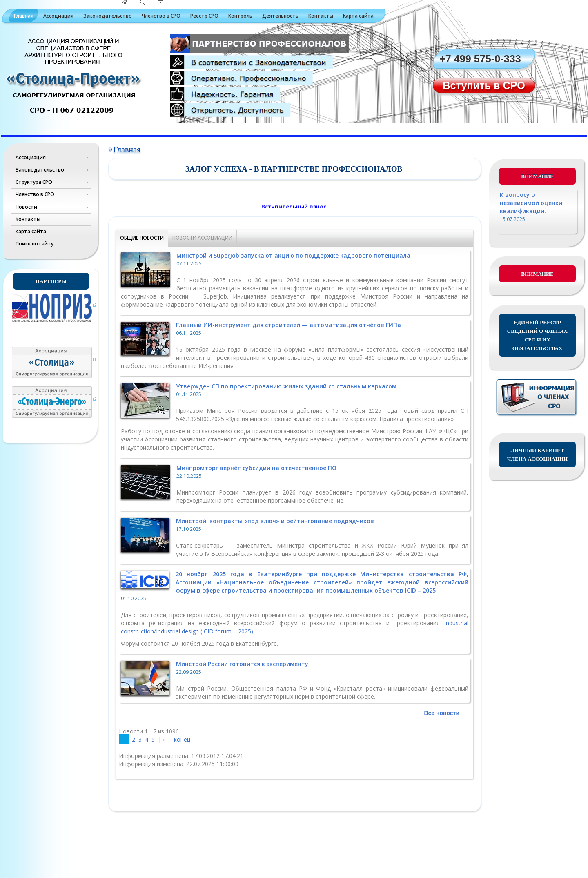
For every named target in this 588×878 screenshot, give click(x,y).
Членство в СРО (161, 16)
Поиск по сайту (35, 244)
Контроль (240, 16)
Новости (26, 207)
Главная (24, 16)
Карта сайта (358, 16)
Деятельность (280, 16)
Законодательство (108, 16)
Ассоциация (58, 16)
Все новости (442, 713)
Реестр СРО (204, 16)
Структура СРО (34, 182)
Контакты (321, 16)
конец (182, 739)
